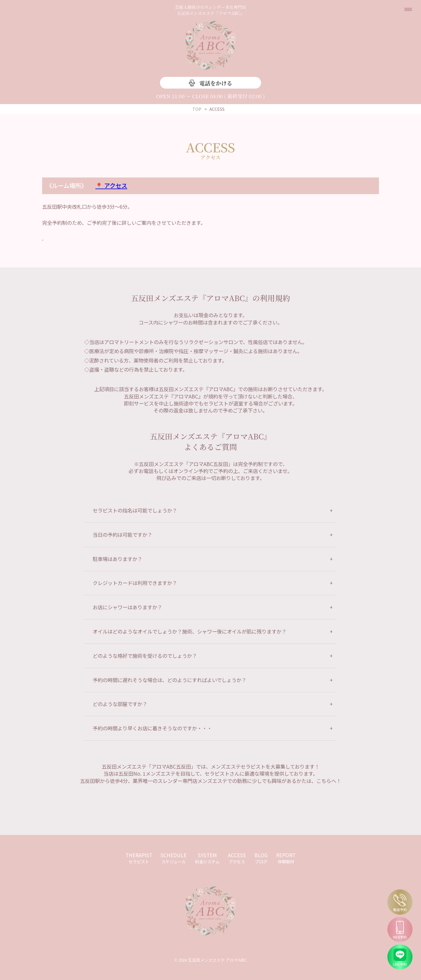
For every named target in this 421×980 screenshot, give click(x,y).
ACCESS (237, 858)
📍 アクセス (111, 186)
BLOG (261, 858)
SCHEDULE (174, 858)
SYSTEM (207, 858)
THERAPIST (139, 858)
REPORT (286, 858)
